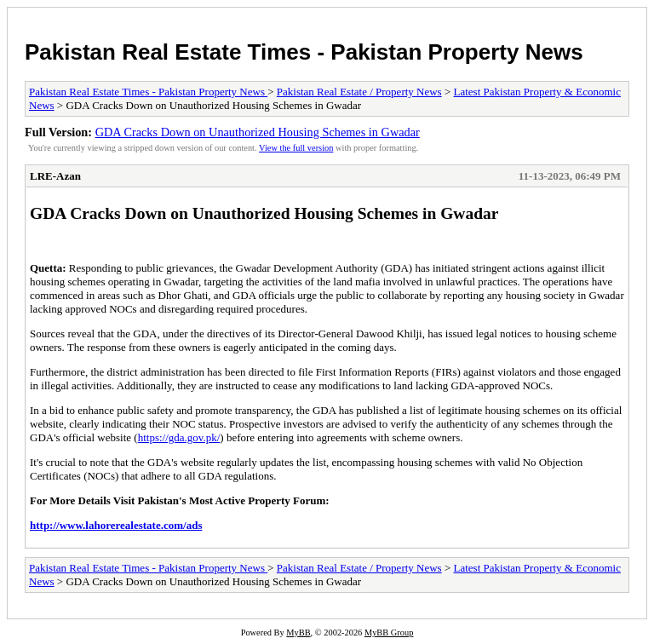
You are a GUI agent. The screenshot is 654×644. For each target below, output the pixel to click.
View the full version (296, 148)
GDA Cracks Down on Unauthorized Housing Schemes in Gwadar (258, 132)
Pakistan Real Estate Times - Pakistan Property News (304, 52)
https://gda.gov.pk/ (179, 437)
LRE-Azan (55, 176)
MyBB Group (389, 632)
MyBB (298, 632)
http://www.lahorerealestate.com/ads (116, 525)
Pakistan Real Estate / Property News (359, 92)
